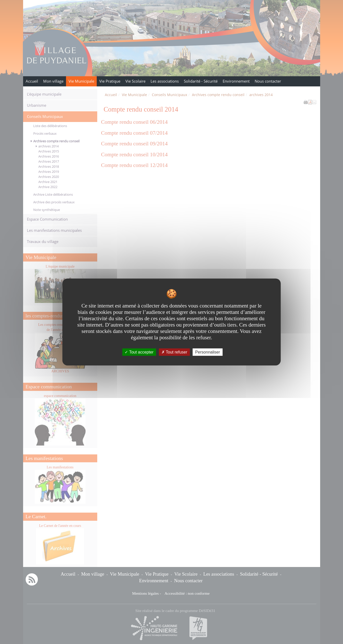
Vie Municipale (81, 81)
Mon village (53, 81)
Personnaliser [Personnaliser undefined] (208, 352)
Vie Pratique (110, 81)
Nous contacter (268, 81)
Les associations (165, 81)
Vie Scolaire (135, 81)
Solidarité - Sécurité (201, 81)
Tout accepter (139, 352)
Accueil (32, 81)
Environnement (236, 81)
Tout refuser (174, 352)
